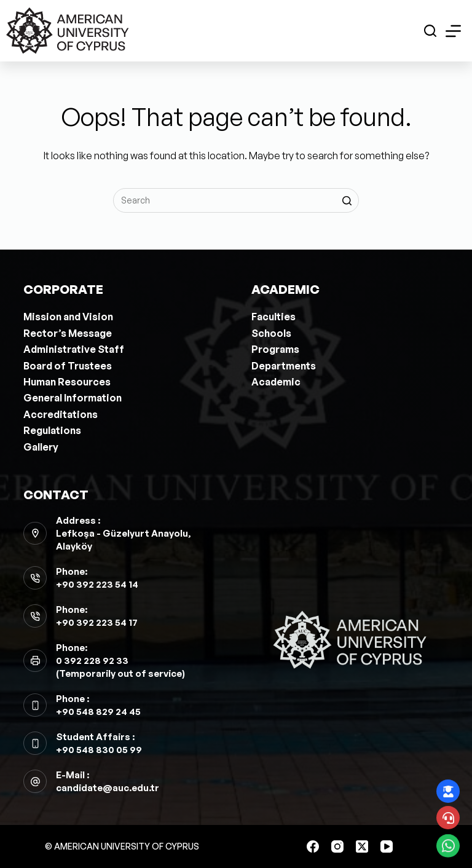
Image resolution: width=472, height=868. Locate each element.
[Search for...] (236, 200)
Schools (271, 333)
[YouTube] (387, 846)
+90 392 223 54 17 (97, 622)
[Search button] (347, 200)
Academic (276, 382)
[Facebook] (313, 846)
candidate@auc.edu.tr (108, 788)
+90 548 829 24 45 (98, 712)
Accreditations (61, 414)
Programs (275, 349)
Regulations (52, 430)
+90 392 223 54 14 (97, 584)
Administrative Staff (74, 349)
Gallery (41, 447)
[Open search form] (430, 31)
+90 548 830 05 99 (99, 750)
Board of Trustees (68, 366)
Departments (284, 366)
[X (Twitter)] (362, 846)
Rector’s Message (68, 333)
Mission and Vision (68, 317)
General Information (73, 398)
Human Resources (67, 382)
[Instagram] (337, 846)
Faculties (273, 317)
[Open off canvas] (453, 31)
